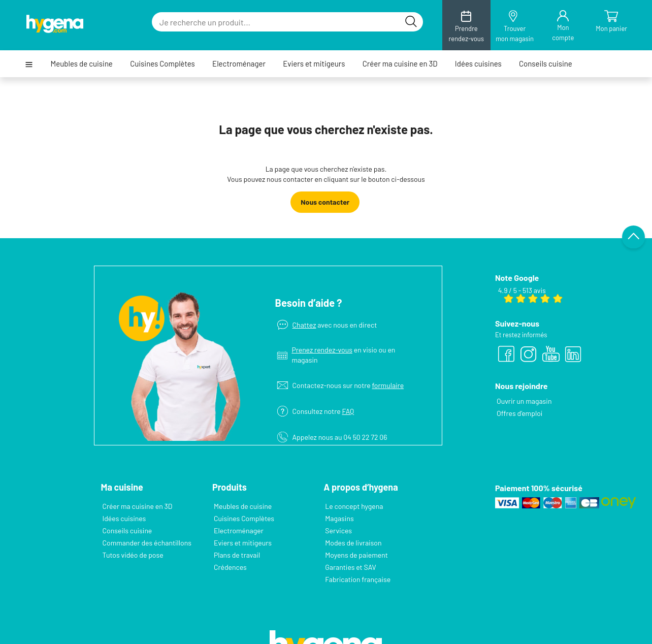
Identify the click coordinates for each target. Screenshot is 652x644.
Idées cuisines (478, 64)
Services (338, 530)
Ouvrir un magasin (524, 401)
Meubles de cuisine (82, 64)
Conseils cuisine (546, 64)
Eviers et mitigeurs (314, 64)
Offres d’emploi (519, 413)
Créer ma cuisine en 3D (400, 64)
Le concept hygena (354, 506)
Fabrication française (357, 579)
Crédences (230, 567)
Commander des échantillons (147, 543)
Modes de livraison (353, 543)
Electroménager (239, 64)
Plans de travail (237, 555)
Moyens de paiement (356, 555)
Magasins (339, 518)
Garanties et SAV (350, 567)
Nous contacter (325, 202)
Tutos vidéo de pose (133, 555)
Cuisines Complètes (162, 64)
